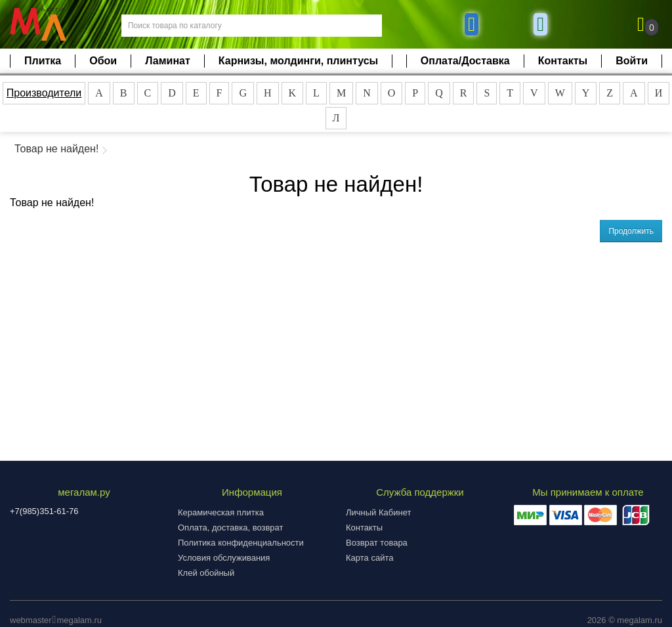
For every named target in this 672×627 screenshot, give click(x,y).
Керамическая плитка (221, 512)
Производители (44, 93)
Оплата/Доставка (465, 61)
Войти (632, 61)
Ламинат (168, 61)
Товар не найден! (56, 149)
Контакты (563, 61)
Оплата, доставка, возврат (230, 528)
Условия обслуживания (224, 558)
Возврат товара (377, 543)
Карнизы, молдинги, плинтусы (298, 61)
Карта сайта (369, 558)
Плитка (43, 61)
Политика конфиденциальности (241, 543)
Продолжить (631, 231)
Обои (103, 61)
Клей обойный (206, 573)
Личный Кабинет (378, 512)
